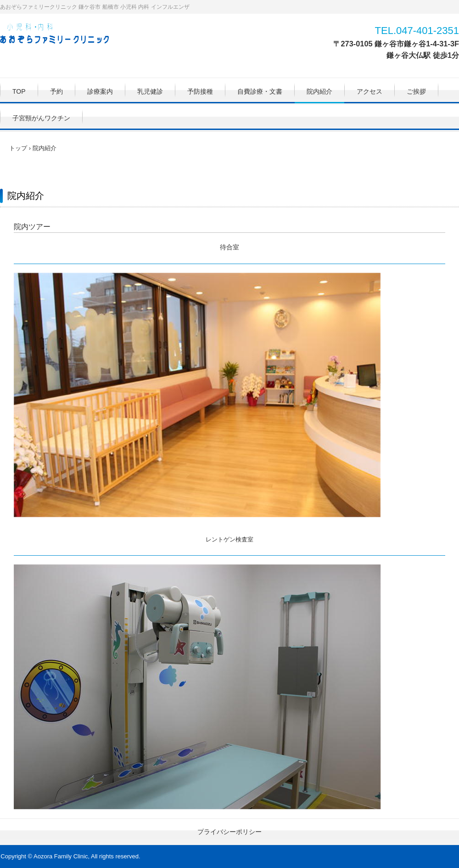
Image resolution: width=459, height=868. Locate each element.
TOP (19, 91)
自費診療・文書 (260, 91)
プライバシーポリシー (229, 832)
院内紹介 (319, 91)
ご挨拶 (416, 91)
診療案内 (100, 91)
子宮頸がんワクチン (41, 118)
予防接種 (200, 91)
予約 (56, 91)
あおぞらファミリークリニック (59, 35)
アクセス (369, 91)
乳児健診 (150, 91)
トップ (18, 148)
